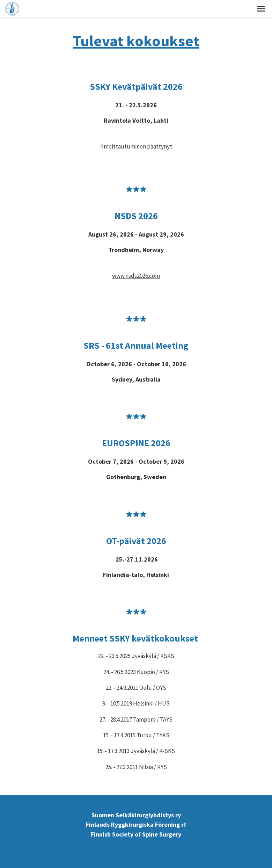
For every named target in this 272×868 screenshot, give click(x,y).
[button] (261, 9)
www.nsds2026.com (136, 276)
